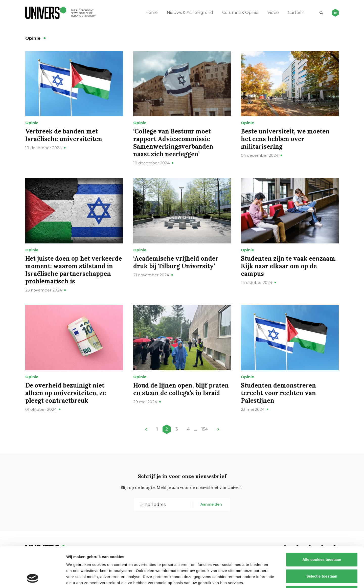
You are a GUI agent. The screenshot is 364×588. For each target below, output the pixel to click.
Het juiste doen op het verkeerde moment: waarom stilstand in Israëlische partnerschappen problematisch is (74, 270)
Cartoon (296, 13)
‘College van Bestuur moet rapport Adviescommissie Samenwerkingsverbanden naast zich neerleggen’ (173, 143)
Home (152, 13)
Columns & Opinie (240, 13)
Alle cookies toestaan (322, 522)
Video (273, 13)
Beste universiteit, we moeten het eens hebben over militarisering (285, 139)
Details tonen (273, 578)
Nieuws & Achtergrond (190, 13)
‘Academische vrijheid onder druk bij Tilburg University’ (176, 262)
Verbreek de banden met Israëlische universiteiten (64, 135)
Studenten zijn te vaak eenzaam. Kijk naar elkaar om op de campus (289, 266)
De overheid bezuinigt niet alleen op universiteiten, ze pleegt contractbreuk (66, 393)
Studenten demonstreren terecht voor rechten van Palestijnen (278, 393)
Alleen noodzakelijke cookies (322, 555)
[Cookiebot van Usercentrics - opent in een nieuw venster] (33, 578)
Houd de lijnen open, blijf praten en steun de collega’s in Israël (181, 389)
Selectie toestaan (322, 538)
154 (205, 429)
